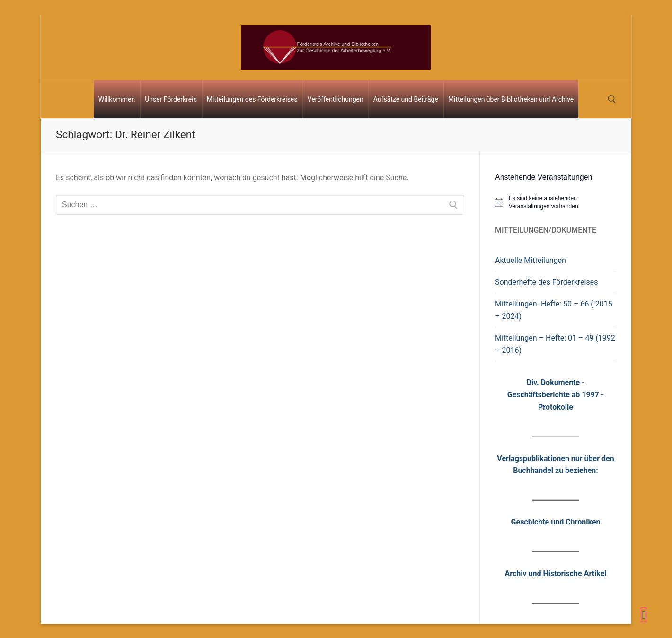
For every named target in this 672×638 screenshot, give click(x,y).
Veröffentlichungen (336, 99)
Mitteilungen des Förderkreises (252, 99)
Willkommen (117, 99)
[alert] (556, 202)
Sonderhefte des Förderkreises (546, 282)
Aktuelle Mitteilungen (531, 260)
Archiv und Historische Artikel (555, 573)
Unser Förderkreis (171, 99)
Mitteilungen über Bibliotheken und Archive (511, 99)
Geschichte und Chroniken (556, 522)
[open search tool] (612, 99)
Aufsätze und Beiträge (406, 99)
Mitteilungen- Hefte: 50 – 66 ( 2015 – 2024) (554, 310)
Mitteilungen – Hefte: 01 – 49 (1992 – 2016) (555, 344)
